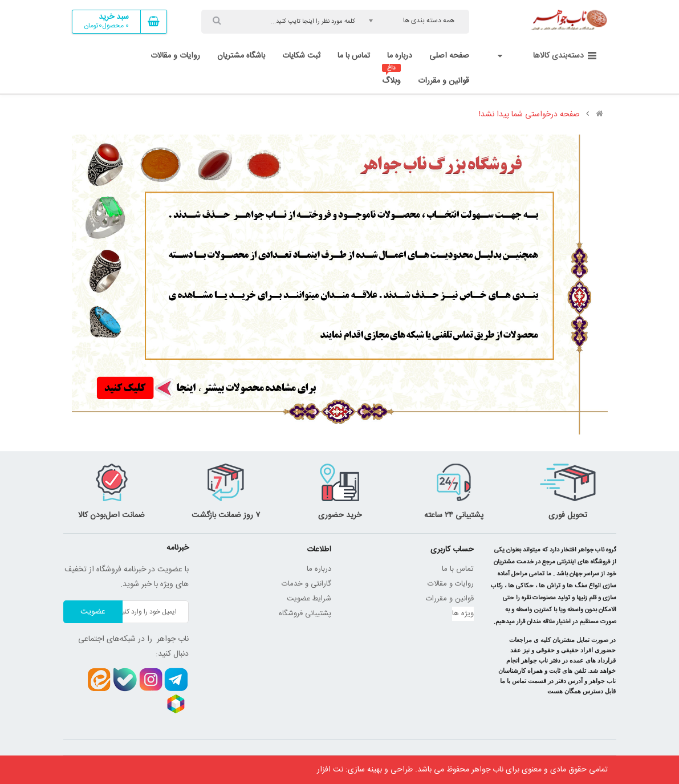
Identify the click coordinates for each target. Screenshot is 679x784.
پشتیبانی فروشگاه (305, 614)
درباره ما (319, 569)
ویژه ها (463, 614)
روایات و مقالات (451, 584)
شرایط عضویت (309, 599)
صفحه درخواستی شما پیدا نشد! (529, 115)
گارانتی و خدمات (306, 584)
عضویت (93, 612)
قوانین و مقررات (450, 599)
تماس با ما (458, 569)
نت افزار (330, 770)
